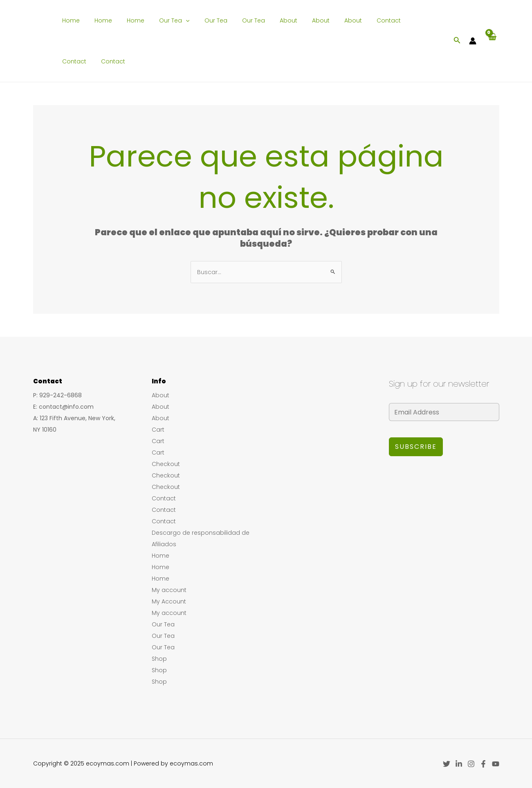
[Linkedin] (459, 764)
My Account (169, 601)
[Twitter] (447, 764)
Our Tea (163, 20)
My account (169, 590)
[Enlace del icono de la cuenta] (473, 41)
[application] (175, 20)
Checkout (166, 464)
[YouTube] (496, 764)
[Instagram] (471, 764)
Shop (159, 659)
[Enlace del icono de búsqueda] (457, 41)
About (267, 20)
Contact (358, 20)
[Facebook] (483, 764)
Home (70, 20)
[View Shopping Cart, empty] (492, 41)
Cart (158, 430)
